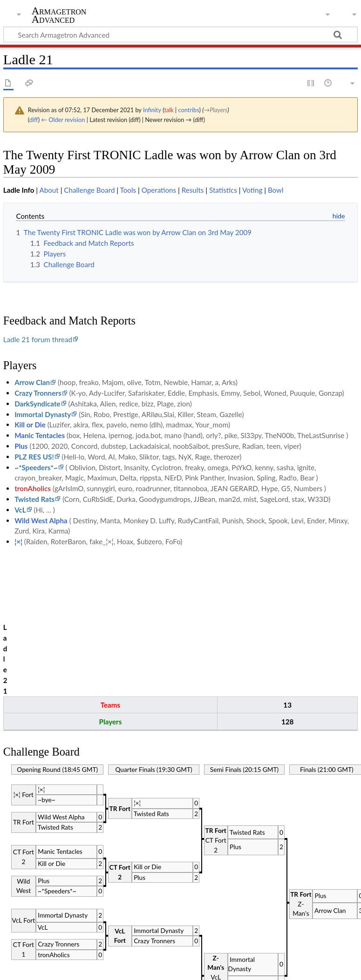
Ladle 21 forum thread (38, 339)
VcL (20, 510)
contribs (189, 110)
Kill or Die (30, 425)
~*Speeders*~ (36, 467)
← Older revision (63, 120)
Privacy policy (24, 967)
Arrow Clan (32, 382)
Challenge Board (89, 190)
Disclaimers (168, 967)
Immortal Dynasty (43, 414)
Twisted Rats (34, 499)
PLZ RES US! (34, 457)
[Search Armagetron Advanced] (180, 34)
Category (17, 924)
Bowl (276, 190)
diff (34, 120)
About (49, 190)
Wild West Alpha (41, 520)
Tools (128, 190)
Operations (159, 190)
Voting (252, 190)
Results (193, 190)
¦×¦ (18, 541)
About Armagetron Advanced (98, 967)
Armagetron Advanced (59, 15)
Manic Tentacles (40, 435)
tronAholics (33, 488)
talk (169, 110)
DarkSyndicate (37, 404)
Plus (21, 446)
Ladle (45, 924)
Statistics (223, 190)
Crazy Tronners (38, 393)
